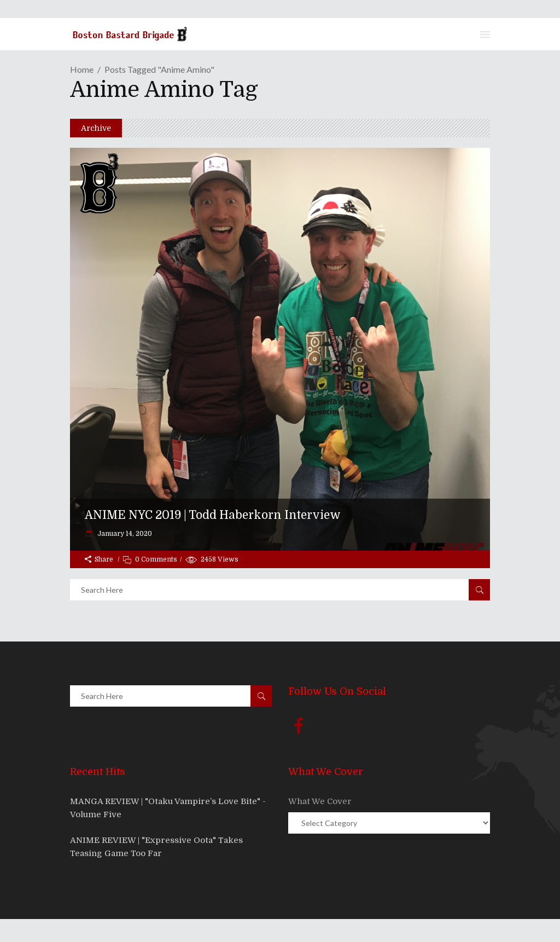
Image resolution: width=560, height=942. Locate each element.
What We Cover (320, 801)
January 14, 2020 (124, 534)
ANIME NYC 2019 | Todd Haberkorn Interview (213, 515)
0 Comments (156, 559)
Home (82, 69)
